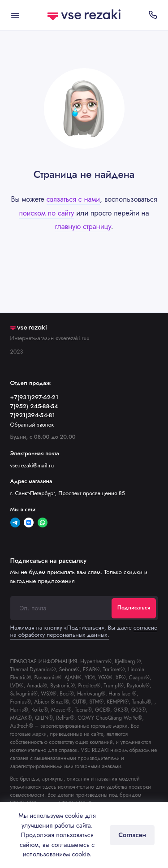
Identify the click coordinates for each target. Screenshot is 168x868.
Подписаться (134, 608)
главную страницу (83, 227)
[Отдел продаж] (153, 15)
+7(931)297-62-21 (34, 397)
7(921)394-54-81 (33, 415)
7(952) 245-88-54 (34, 406)
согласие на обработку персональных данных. (84, 631)
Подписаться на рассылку (48, 561)
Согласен (132, 835)
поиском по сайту (46, 213)
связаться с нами (73, 199)
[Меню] (15, 15)
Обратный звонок (32, 425)
